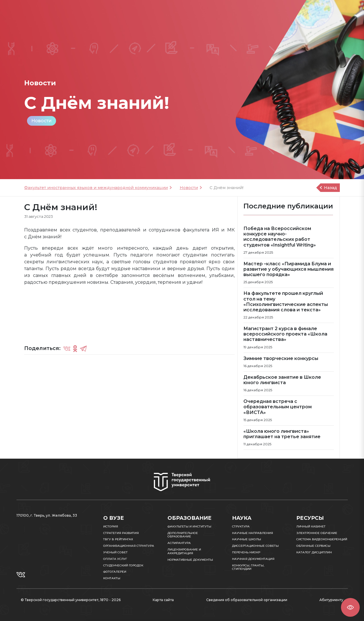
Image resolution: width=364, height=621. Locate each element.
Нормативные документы (190, 560)
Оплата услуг (115, 559)
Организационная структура (129, 546)
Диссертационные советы (255, 546)
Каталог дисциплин (314, 552)
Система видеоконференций (322, 539)
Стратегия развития (121, 533)
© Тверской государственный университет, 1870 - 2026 (71, 600)
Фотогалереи (115, 572)
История (111, 526)
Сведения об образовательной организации (247, 600)
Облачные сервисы (313, 546)
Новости (42, 121)
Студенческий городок (123, 565)
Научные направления (253, 533)
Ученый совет (115, 552)
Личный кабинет (311, 526)
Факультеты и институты (189, 526)
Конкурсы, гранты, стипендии (248, 567)
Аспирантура (179, 543)
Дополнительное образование (183, 535)
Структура (241, 526)
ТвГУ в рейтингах (118, 539)
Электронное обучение (317, 533)
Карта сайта (163, 600)
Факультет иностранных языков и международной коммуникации (96, 188)
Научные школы (247, 539)
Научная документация (253, 559)
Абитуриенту (331, 600)
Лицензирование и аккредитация (184, 551)
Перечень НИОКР (246, 552)
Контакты (112, 578)
